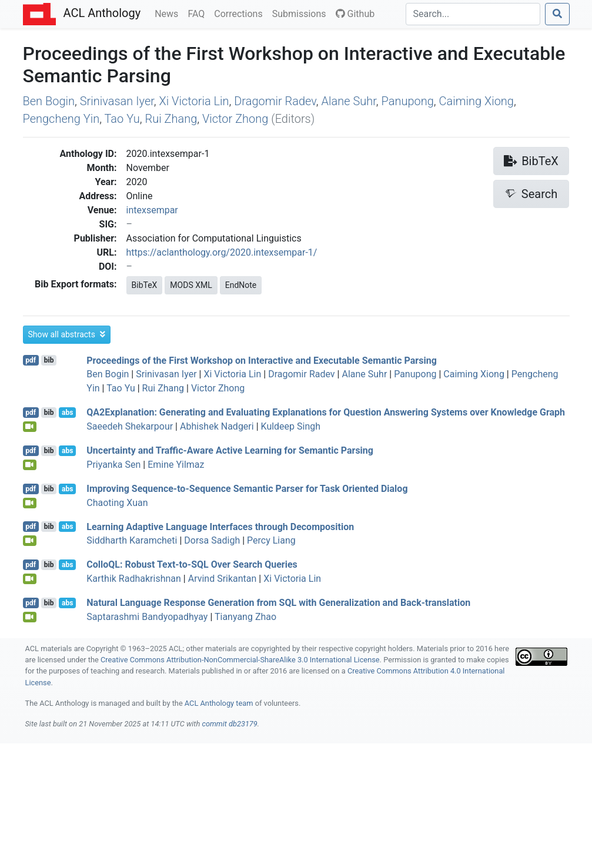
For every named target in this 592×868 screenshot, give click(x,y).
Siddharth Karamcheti (132, 540)
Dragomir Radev (275, 101)
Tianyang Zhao (245, 617)
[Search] (473, 14)
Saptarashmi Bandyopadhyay (147, 617)
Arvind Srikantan (223, 579)
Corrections (240, 13)
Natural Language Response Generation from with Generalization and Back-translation (278, 603)
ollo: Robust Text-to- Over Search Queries (192, 564)
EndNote (241, 285)
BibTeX (145, 285)
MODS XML (191, 285)
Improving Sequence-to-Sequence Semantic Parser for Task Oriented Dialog (247, 489)
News (169, 13)
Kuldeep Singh (291, 426)
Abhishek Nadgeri (217, 426)
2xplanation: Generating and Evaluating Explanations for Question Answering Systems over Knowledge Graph (326, 412)
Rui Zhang (171, 119)
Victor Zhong (235, 119)
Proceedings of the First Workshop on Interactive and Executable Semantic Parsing (261, 360)
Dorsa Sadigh (212, 540)
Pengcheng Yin (61, 119)
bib (49, 360)
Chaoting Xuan (117, 503)
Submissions (302, 13)
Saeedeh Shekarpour (130, 426)
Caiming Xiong (476, 101)
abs (67, 413)
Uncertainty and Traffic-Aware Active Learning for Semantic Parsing (230, 450)
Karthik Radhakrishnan (134, 579)
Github (355, 14)
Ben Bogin (49, 101)
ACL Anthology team (219, 703)
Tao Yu (122, 119)
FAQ (198, 13)
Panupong (408, 101)
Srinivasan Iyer (117, 101)
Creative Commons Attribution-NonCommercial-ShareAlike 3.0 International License (240, 660)
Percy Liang (271, 540)
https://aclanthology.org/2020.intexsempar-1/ (222, 252)
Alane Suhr (349, 101)
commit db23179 (229, 724)
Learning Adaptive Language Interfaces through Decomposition (220, 526)
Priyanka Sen (113, 465)
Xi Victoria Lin (194, 101)
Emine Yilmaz (176, 465)
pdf (31, 360)
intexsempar (152, 210)
